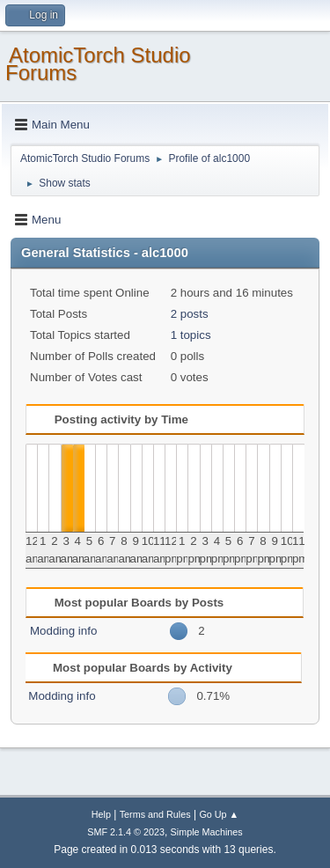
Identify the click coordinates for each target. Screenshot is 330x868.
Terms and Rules (155, 814)
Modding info (63, 631)
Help (101, 814)
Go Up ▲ (219, 814)
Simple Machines (207, 832)
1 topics (191, 335)
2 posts (190, 314)
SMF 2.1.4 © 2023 (126, 832)
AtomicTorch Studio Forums (98, 64)
